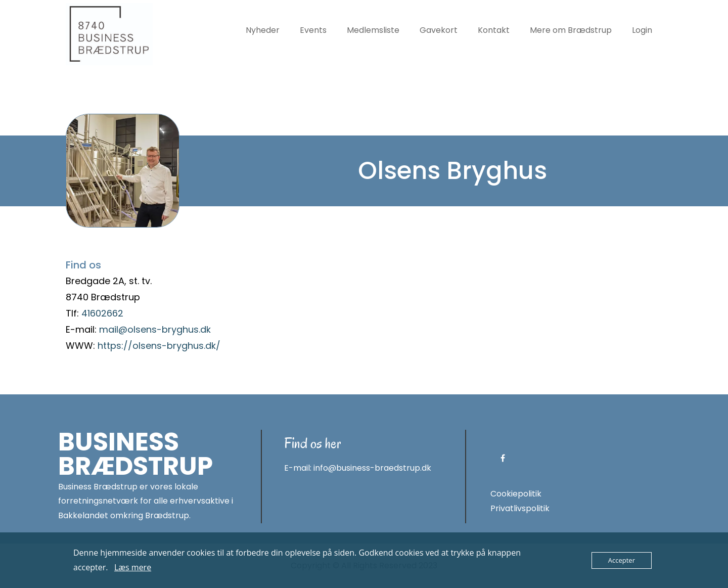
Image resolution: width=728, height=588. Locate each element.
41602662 (102, 313)
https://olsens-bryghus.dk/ (159, 346)
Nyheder (263, 30)
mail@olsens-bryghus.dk (155, 329)
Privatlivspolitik (520, 508)
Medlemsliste (373, 30)
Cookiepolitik (516, 494)
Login (642, 30)
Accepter (622, 560)
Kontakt (494, 30)
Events (313, 30)
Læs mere (133, 567)
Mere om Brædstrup (571, 30)
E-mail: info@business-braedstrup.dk (358, 468)
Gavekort (439, 30)
